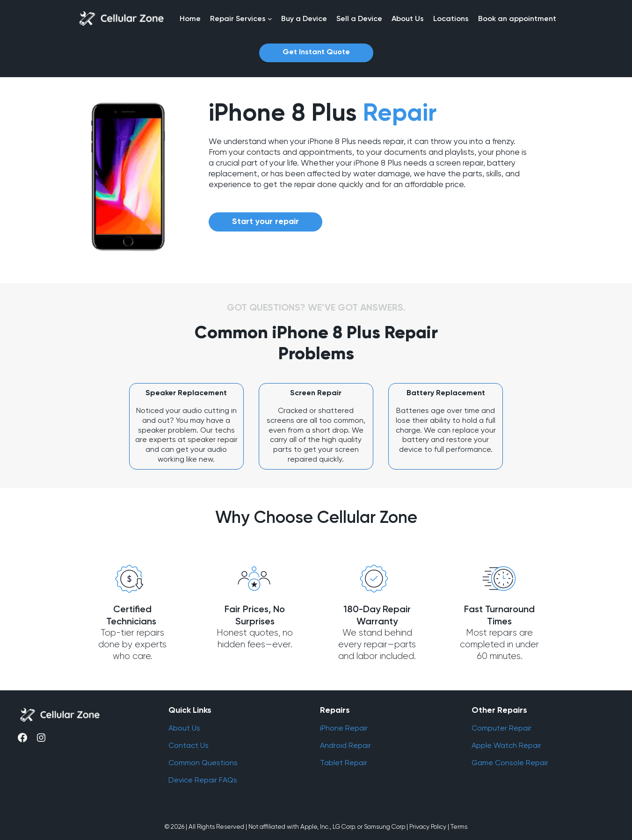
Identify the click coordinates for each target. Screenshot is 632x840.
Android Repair (345, 745)
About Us (184, 728)
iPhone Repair (344, 728)
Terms (459, 826)
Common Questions (203, 763)
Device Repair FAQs (203, 780)
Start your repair (265, 222)
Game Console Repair (510, 763)
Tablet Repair (344, 763)
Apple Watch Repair (506, 745)
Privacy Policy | (429, 826)
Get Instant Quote (316, 52)
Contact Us (189, 745)
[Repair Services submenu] (270, 19)
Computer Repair (501, 728)
